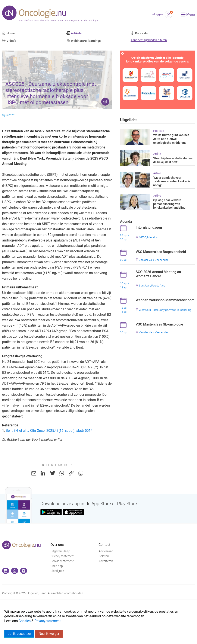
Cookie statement (62, 561)
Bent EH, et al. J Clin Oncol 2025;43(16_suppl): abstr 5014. (50, 431)
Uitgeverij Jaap (60, 551)
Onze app (57, 566)
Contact (104, 545)
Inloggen (157, 14)
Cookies (25, 621)
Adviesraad (106, 551)
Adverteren (106, 561)
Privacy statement (62, 556)
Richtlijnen (57, 571)
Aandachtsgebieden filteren (149, 40)
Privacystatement (48, 621)
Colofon (104, 556)
